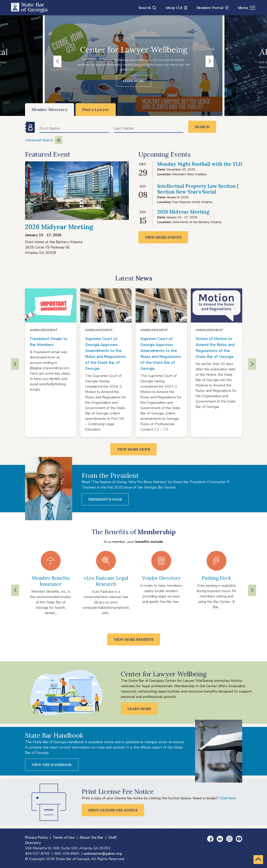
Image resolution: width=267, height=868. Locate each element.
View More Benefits (134, 639)
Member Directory (50, 109)
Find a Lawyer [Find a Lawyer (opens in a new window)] (96, 109)
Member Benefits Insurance (51, 581)
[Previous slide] (15, 590)
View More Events (163, 237)
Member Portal (212, 8)
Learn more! (134, 81)
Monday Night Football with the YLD (200, 164)
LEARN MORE (139, 709)
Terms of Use (64, 837)
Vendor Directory (161, 578)
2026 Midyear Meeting (59, 227)
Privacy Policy (36, 837)
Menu (247, 8)
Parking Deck (216, 578)
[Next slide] (252, 590)
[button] (57, 61)
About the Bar (91, 837)
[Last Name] (149, 129)
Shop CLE (176, 8)
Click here (228, 798)
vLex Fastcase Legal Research (106, 581)
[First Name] (74, 129)
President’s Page (105, 499)
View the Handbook (52, 765)
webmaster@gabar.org (102, 854)
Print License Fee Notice (113, 810)
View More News (133, 449)
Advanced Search (44, 140)
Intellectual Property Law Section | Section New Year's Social (198, 189)
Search (147, 8)
